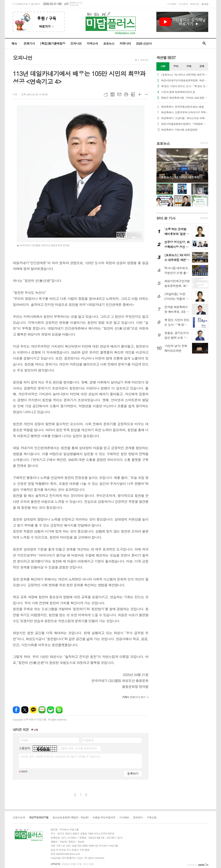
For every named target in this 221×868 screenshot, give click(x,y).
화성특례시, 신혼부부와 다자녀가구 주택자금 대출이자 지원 (185, 112)
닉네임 (24, 740)
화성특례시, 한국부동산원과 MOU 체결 (182, 107)
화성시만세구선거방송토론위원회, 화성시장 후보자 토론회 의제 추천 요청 (185, 81)
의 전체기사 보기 (134, 697)
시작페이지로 (21, 4)
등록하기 (133, 773)
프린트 (126, 94)
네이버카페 (51, 710)
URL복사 (106, 94)
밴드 (59, 710)
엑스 (25, 710)
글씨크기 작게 (146, 94)
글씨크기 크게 (140, 94)
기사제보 (172, 4)
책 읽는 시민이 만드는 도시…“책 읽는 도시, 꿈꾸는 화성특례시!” (185, 86)
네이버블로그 (42, 710)
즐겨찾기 (36, 4)
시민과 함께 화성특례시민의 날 (178, 92)
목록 (112, 94)
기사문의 (183, 4)
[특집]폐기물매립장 (52, 43)
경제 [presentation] (189, 66)
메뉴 (14, 43)
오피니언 (76, 43)
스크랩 (133, 94)
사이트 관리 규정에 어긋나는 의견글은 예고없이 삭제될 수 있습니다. (61, 756)
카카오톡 (33, 710)
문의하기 (138, 818)
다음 (86, 795)
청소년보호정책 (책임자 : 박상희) (71, 818)
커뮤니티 (125, 43)
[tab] (163, 66)
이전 (75, 795)
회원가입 (195, 4)
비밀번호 (88, 740)
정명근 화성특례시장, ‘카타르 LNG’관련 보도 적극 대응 (185, 98)
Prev (161, 165)
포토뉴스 (109, 43)
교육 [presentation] (202, 66)
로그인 (205, 4)
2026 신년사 (144, 43)
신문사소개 (19, 818)
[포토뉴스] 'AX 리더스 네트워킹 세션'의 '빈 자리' (185, 75)
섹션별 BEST (166, 58)
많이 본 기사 (166, 218)
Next (203, 165)
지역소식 (92, 43)
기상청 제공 (74, 5)
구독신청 (152, 818)
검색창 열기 (204, 44)
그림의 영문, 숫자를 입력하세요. (78, 748)
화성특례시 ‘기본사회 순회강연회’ (180, 130)
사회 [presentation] (163, 66)
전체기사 (29, 43)
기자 (15, 94)
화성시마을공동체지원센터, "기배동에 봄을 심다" (185, 124)
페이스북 (16, 710)
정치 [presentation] (176, 66)
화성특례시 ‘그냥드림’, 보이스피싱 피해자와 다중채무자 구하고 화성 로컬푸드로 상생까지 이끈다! (185, 118)
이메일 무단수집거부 (104, 818)
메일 (119, 94)
